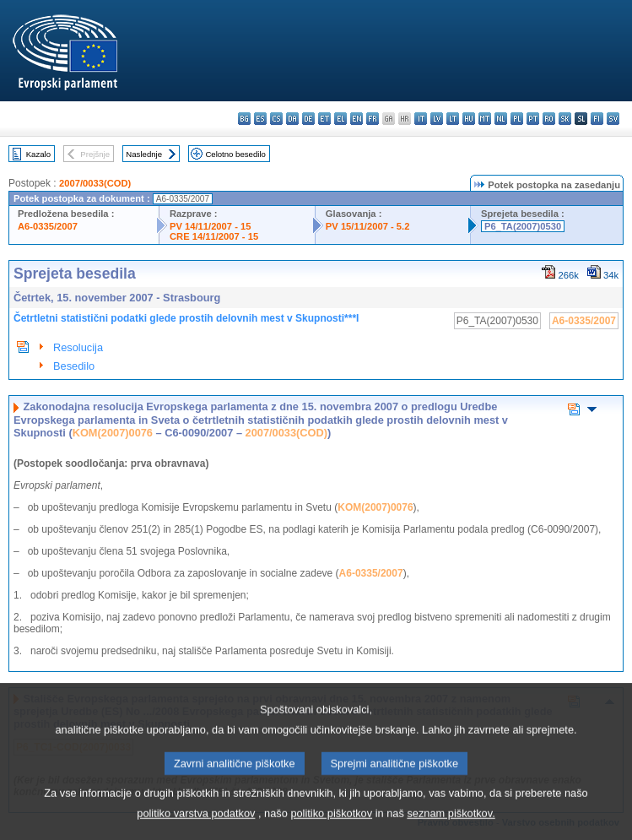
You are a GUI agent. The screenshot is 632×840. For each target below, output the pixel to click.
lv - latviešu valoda (437, 119)
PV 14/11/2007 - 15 (210, 226)
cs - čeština (276, 119)
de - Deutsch (308, 119)
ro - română (549, 119)
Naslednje (144, 154)
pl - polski (517, 119)
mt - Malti (485, 119)
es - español (260, 119)
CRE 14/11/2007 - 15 (214, 236)
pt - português (533, 119)
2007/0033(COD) (95, 183)
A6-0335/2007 (48, 226)
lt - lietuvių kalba (453, 119)
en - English (357, 119)
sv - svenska (613, 119)
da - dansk (292, 119)
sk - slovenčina (565, 119)
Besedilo (74, 366)
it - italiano (421, 119)
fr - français (373, 119)
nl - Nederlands (501, 119)
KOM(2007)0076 (113, 433)
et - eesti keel (324, 119)
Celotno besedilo (235, 154)
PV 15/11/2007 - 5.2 (368, 226)
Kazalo (38, 154)
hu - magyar (469, 119)
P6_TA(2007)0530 (523, 226)
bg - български (244, 119)
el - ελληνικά (340, 119)
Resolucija (78, 347)
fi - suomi (597, 119)
